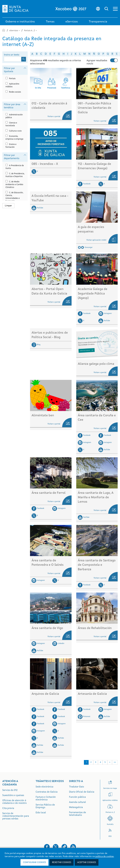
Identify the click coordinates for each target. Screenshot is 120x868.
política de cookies (105, 856)
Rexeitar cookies (62, 862)
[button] (115, 9)
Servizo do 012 (10, 790)
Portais (12, 79)
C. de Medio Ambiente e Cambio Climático (14, 185)
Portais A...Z (30, 31)
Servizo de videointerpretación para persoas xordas (16, 816)
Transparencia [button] (98, 22)
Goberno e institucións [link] (20, 22)
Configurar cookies (34, 862)
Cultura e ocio (15, 131)
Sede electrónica (44, 787)
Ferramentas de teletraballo (77, 814)
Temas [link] (50, 22)
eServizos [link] (72, 22)
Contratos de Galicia (47, 792)
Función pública (77, 797)
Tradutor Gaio (76, 787)
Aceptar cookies (87, 862)
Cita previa (8, 808)
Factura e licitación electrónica (46, 799)
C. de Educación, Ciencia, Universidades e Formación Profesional (14, 198)
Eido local (41, 813)
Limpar (8, 206)
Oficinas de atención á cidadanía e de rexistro (14, 802)
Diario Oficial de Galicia (82, 792)
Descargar (89, 247)
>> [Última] (115, 762)
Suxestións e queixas (13, 795)
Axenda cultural (77, 802)
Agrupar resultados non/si (97, 62)
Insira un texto (12, 55)
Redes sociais (15, 92)
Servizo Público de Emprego (45, 806)
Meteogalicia (76, 807)
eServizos (15, 31)
